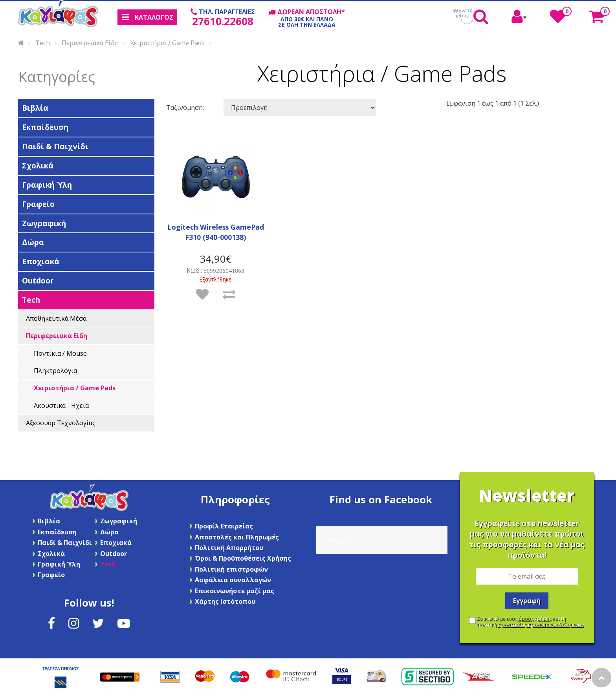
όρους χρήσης (535, 619)
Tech (43, 42)
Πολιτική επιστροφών (231, 569)
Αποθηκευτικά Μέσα (56, 318)
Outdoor (38, 281)
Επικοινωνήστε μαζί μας (235, 591)
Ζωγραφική (44, 223)
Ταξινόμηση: (185, 108)
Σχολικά (38, 165)
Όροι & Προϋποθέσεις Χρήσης (243, 558)
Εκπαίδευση (45, 127)
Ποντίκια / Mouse (60, 353)
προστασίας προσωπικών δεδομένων (541, 625)
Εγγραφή (527, 601)
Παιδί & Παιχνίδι (55, 146)
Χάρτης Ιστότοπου (225, 601)
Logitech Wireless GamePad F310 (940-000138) (216, 232)
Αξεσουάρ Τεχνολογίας (61, 423)
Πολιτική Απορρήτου (229, 548)
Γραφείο (38, 204)
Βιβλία (35, 108)
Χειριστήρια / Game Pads (168, 42)
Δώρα (33, 242)
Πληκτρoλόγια (55, 371)
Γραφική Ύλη (47, 185)
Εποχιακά (41, 261)
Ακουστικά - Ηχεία (61, 406)
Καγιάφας (338, 540)
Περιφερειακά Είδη (90, 42)
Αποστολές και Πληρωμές (237, 537)
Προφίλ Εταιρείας (224, 526)
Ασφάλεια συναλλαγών (233, 580)
